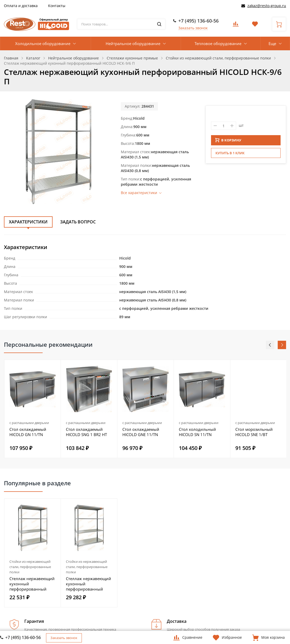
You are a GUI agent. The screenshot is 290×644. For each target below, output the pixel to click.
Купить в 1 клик (230, 155)
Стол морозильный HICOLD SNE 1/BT (254, 432)
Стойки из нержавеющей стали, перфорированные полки (30, 567)
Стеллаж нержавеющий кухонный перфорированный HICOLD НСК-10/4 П (32, 584)
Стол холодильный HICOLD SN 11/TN (197, 432)
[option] (33, 409)
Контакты (57, 6)
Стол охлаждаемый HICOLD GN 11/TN (28, 432)
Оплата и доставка (21, 6)
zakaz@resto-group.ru (267, 6)
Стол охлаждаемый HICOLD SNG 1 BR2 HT (86, 432)
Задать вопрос (78, 222)
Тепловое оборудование (218, 43)
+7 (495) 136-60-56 (198, 21)
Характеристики (28, 222)
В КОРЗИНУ (228, 142)
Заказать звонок (193, 28)
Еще (272, 43)
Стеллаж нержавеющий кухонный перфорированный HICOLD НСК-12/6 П (89, 584)
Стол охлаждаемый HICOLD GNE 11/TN (141, 432)
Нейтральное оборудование (133, 43)
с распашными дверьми (29, 423)
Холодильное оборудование (43, 43)
